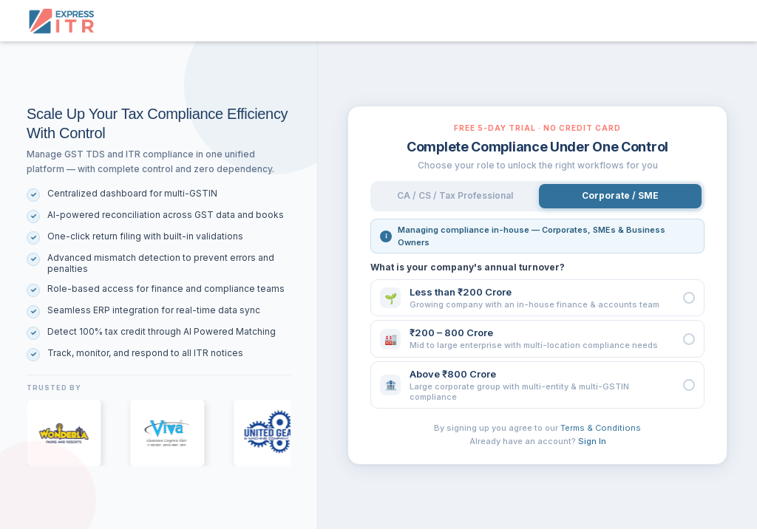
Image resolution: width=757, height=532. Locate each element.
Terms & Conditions (601, 428)
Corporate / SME (620, 195)
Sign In (592, 441)
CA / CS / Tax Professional (455, 195)
